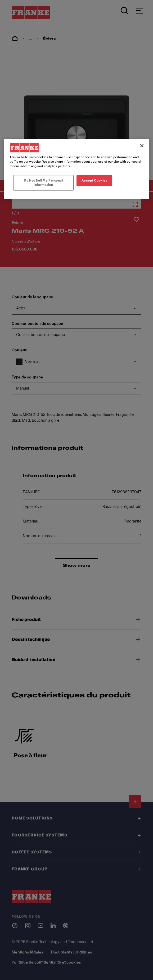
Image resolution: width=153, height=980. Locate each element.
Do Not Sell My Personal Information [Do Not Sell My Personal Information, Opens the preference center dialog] (43, 183)
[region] (76, 169)
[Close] (142, 146)
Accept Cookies (94, 180)
